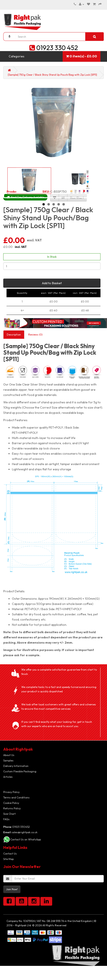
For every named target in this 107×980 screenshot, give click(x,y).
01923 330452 (17, 827)
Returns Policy (12, 808)
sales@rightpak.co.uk (20, 832)
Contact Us (10, 854)
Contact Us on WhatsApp (26, 839)
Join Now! (12, 889)
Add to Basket (52, 283)
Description (14, 335)
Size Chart (9, 814)
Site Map (8, 859)
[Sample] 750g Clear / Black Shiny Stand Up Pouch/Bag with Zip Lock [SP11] (52, 75)
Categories (17, 56)
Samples (8, 760)
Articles (8, 777)
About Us (9, 755)
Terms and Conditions (16, 797)
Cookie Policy (11, 803)
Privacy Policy (11, 792)
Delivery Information (16, 766)
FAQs (6, 819)
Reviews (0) (35, 335)
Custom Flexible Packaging (20, 771)
